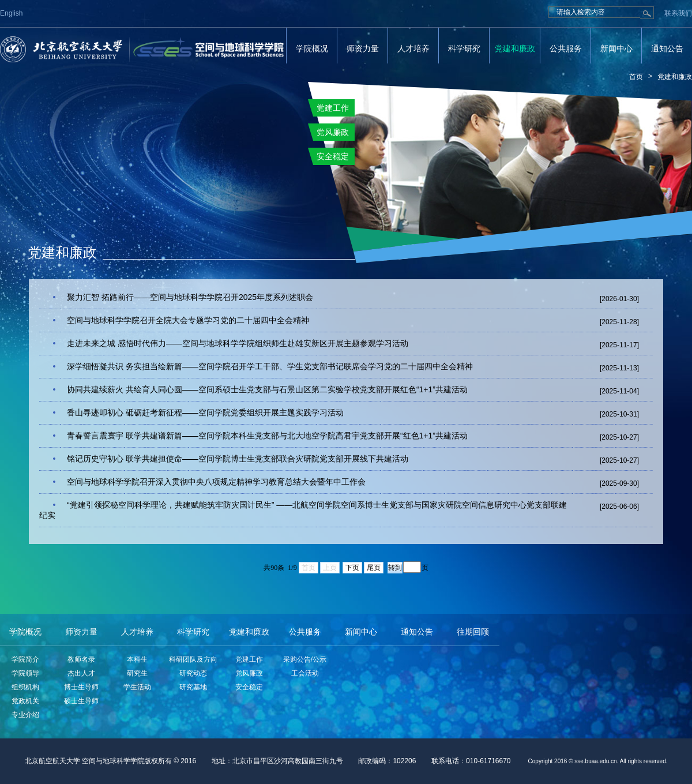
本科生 (137, 659)
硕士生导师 (81, 701)
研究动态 (193, 673)
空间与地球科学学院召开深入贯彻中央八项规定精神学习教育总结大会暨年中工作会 (216, 482)
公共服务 (566, 48)
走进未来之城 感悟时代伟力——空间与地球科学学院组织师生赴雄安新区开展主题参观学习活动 (238, 343)
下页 (352, 568)
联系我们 (678, 13)
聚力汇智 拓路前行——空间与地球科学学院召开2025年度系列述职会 (190, 297)
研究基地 (193, 687)
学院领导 (25, 673)
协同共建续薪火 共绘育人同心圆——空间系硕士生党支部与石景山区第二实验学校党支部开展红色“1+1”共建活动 (267, 389)
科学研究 (464, 48)
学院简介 (25, 659)
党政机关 (25, 701)
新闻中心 (616, 48)
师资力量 (363, 48)
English (11, 13)
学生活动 (137, 687)
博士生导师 (81, 687)
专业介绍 (25, 715)
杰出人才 (81, 673)
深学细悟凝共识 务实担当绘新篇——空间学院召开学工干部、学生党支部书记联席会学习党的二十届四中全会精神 (270, 366)
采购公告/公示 (305, 659)
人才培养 (413, 48)
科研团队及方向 (193, 659)
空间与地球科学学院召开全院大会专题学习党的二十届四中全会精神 (188, 320)
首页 (636, 77)
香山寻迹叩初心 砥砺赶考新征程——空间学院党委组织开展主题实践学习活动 (205, 412)
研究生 (137, 673)
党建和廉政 (515, 48)
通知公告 (667, 48)
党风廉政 (249, 673)
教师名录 (81, 659)
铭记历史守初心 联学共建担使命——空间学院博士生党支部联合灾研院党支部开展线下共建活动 (238, 459)
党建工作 (249, 659)
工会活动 (305, 673)
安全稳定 (249, 687)
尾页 (374, 568)
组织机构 (25, 687)
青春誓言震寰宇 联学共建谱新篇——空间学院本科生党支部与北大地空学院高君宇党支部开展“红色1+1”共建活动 (267, 436)
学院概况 (312, 48)
